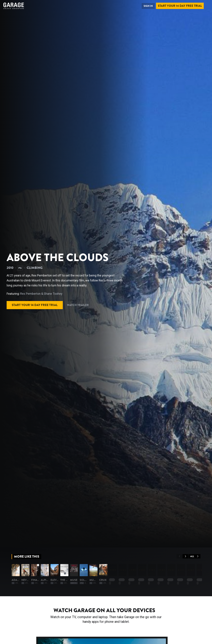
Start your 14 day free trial (180, 6)
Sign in (147, 6)
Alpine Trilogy (135, 622)
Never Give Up (59, 622)
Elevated (169, 622)
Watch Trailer (85, 304)
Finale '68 (94, 622)
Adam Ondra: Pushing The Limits (34, 622)
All (195, 556)
